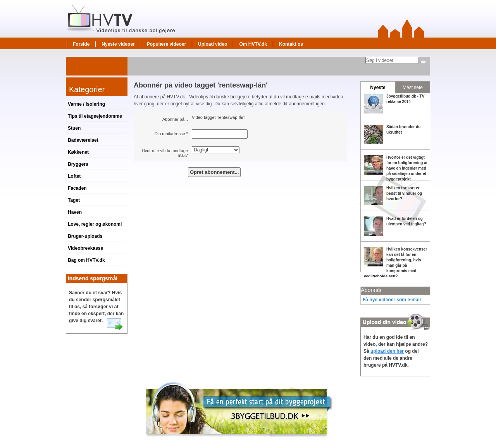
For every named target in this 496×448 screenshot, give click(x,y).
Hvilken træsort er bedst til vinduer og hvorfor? (404, 193)
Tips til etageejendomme (95, 116)
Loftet (74, 176)
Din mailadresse (170, 134)
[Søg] (423, 62)
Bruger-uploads (85, 236)
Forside (81, 44)
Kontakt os (291, 44)
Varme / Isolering (86, 104)
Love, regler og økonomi (95, 224)
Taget (74, 200)
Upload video (213, 44)
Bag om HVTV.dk (86, 260)
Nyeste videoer (118, 44)
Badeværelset (83, 140)
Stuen (74, 128)
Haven (75, 212)
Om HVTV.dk (253, 44)
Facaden (77, 188)
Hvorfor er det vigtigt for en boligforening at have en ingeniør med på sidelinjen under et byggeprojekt (407, 168)
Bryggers (78, 164)
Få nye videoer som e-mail (392, 300)
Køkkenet (78, 152)
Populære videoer (166, 44)
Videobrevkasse (85, 248)
